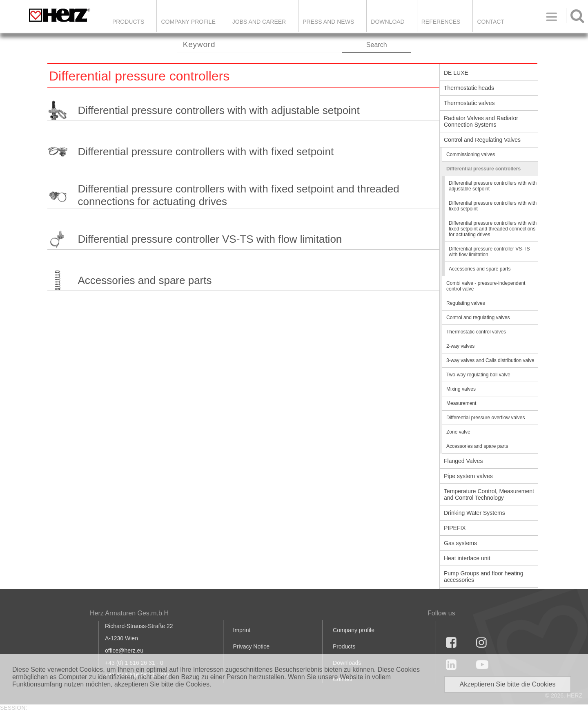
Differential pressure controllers (483, 169)
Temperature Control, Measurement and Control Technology (489, 494)
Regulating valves (466, 303)
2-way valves (460, 346)
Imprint (242, 630)
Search (377, 45)
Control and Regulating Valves (482, 140)
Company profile (354, 630)
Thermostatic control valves (476, 332)
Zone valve (458, 432)
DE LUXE (456, 73)
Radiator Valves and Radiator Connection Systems (481, 121)
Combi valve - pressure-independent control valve (486, 286)
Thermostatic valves (469, 103)
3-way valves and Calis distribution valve (490, 360)
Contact (491, 22)
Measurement (461, 403)
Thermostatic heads (469, 88)
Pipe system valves (468, 476)
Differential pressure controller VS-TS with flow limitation (210, 239)
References (441, 22)
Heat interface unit (467, 558)
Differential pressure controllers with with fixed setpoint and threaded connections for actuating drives (238, 195)
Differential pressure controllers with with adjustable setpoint (218, 110)
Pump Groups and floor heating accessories (484, 577)
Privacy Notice (251, 646)
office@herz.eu (124, 651)
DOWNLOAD (388, 22)
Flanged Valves (463, 461)
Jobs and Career (259, 22)
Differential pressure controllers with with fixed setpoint (206, 152)
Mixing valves (461, 389)
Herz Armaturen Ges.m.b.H (129, 613)
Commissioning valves (471, 154)
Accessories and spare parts (145, 280)
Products (128, 22)
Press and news (328, 22)
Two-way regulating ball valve (478, 375)
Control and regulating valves (478, 317)
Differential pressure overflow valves (486, 418)
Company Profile (188, 22)
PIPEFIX (455, 528)
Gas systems (460, 543)
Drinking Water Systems (474, 513)
